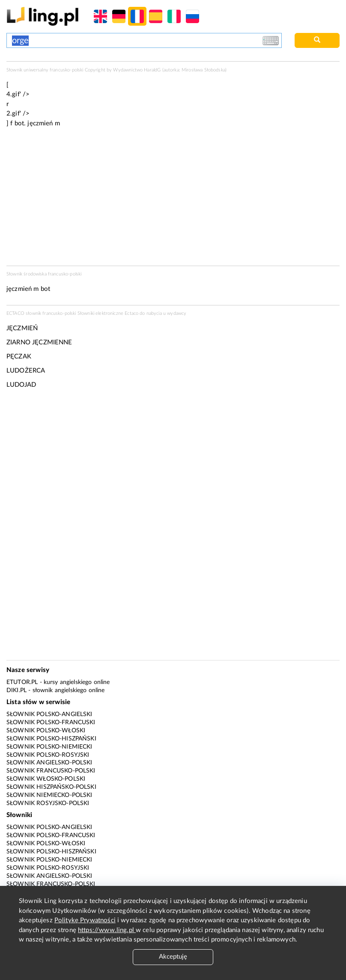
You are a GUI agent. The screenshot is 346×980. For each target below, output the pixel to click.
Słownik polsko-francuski (51, 722)
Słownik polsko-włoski (46, 731)
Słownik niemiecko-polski (49, 795)
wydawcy (177, 313)
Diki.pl (16, 690)
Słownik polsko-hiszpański (51, 739)
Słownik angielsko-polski (49, 763)
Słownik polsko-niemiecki (49, 747)
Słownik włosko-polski (46, 779)
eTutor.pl (22, 682)
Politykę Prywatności (85, 920)
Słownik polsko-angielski (49, 714)
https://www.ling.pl (107, 930)
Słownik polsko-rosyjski (48, 755)
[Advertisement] (173, 461)
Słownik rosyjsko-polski (48, 803)
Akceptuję (173, 957)
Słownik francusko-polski (51, 771)
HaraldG (152, 70)
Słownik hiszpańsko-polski (51, 787)
